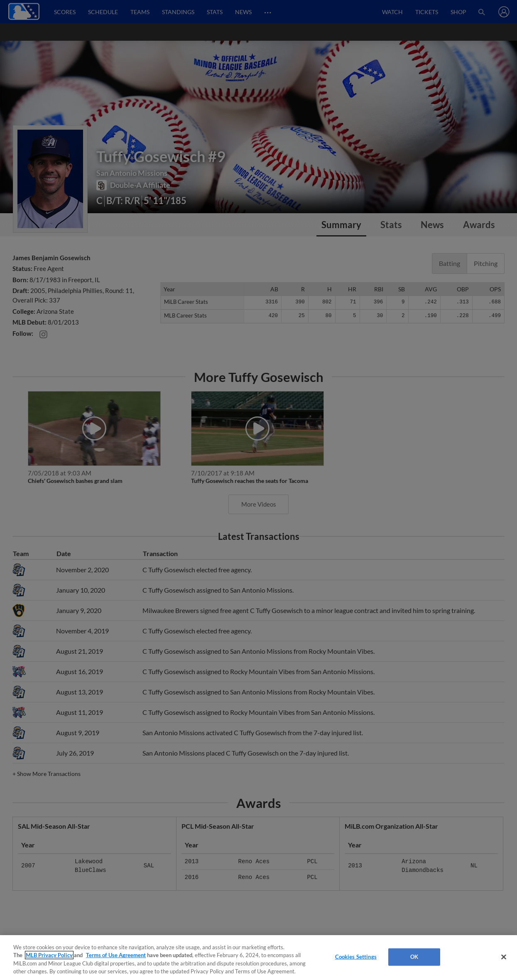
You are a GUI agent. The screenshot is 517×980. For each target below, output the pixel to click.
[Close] (504, 957)
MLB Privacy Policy (49, 955)
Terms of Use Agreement (116, 955)
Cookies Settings (356, 957)
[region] (258, 958)
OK (414, 957)
